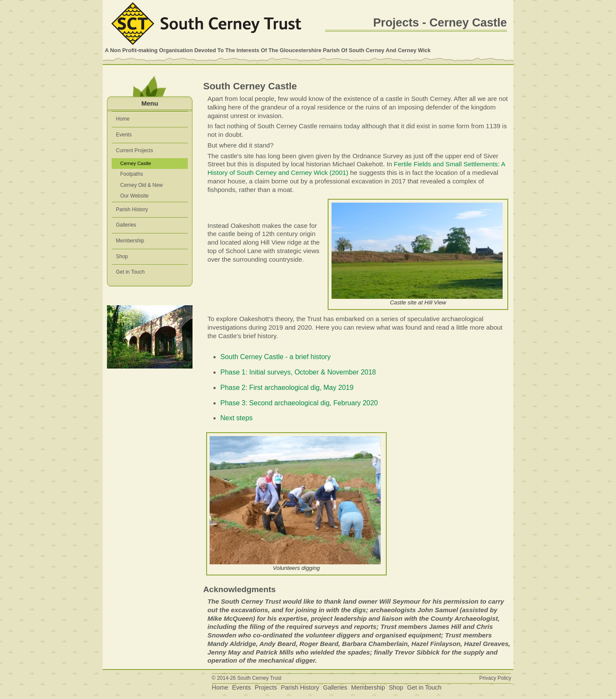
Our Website (134, 196)
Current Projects (135, 150)
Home (123, 119)
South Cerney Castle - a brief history (275, 357)
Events (124, 135)
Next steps (237, 418)
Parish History (132, 209)
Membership (130, 241)
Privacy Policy (495, 678)
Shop (122, 257)
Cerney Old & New (141, 185)
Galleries (126, 225)
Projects (266, 687)
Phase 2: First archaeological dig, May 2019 (287, 388)
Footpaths (132, 174)
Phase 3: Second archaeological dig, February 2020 (299, 403)
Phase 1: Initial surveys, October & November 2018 (298, 372)
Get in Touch (130, 272)
